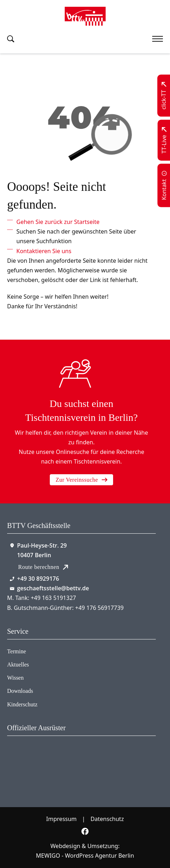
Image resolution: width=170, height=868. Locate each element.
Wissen (15, 678)
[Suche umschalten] (11, 39)
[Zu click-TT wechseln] (164, 96)
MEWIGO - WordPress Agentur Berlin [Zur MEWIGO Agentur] (85, 856)
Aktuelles (18, 665)
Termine (17, 651)
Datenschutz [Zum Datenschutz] (107, 819)
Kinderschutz (22, 704)
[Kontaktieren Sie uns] (44, 251)
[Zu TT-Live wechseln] (164, 140)
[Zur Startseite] (85, 16)
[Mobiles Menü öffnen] (158, 39)
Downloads (20, 691)
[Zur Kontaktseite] (164, 185)
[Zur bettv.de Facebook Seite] (85, 833)
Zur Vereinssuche (81, 480)
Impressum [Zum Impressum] (62, 819)
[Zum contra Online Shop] (44, 763)
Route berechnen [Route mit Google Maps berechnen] (43, 567)
